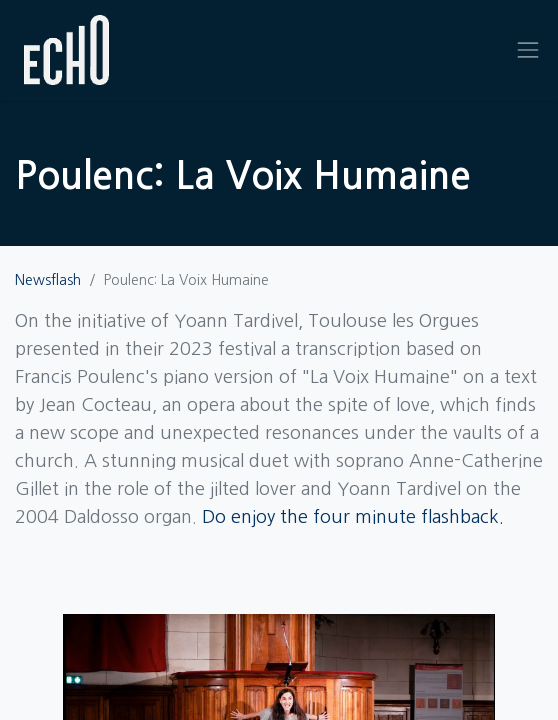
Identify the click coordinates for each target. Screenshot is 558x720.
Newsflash (48, 280)
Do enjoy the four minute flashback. (353, 517)
